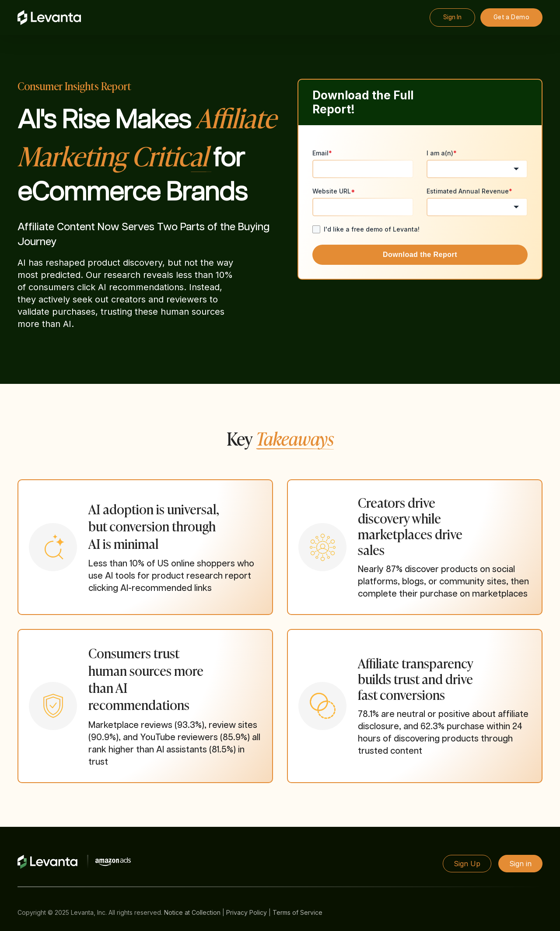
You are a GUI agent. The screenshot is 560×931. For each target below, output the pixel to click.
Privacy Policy (247, 912)
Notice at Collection (192, 912)
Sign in (520, 864)
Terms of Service (297, 912)
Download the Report (420, 255)
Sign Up (467, 864)
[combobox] (477, 169)
